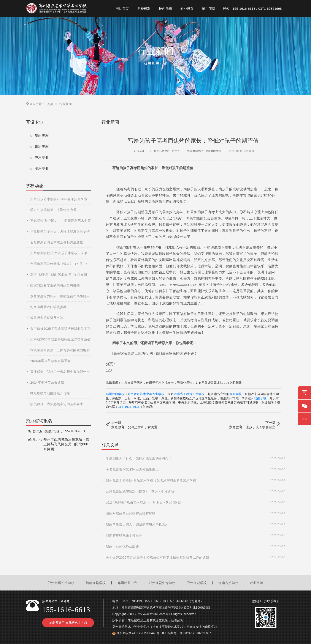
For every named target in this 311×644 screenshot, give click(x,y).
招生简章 (209, 9)
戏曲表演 (39, 136)
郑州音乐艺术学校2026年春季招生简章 (59, 199)
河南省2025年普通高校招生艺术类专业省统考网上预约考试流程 (60, 341)
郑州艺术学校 (162, 151)
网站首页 (122, 9)
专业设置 (187, 9)
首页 (50, 104)
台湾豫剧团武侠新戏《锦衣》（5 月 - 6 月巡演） (59, 266)
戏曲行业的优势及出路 (47, 318)
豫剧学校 (236, 394)
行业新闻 (137, 151)
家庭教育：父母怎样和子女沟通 (134, 427)
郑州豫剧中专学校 (162, 583)
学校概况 (144, 9)
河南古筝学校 (228, 583)
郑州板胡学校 (197, 583)
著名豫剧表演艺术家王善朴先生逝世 (57, 242)
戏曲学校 (260, 398)
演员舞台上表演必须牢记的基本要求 (57, 404)
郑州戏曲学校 (213, 151)
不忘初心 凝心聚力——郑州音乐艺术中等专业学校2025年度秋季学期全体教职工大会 (60, 222)
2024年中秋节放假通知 (47, 382)
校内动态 (165, 9)
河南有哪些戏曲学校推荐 (48, 307)
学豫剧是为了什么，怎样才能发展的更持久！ (60, 233)
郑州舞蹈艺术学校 (61, 583)
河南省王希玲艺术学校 (189, 394)
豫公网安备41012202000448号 (138, 633)
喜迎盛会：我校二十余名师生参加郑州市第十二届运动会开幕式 (60, 373)
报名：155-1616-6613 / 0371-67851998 (252, 9)
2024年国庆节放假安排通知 (51, 361)
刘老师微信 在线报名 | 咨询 (68, 623)
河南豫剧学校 (195, 151)
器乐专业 (39, 169)
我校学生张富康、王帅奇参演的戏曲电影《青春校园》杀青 (60, 352)
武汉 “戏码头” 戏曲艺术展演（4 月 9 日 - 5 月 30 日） (60, 276)
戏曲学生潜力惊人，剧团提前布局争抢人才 (60, 298)
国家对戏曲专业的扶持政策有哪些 (55, 285)
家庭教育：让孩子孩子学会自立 (252, 427)
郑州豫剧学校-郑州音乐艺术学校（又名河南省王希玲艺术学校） (59, 255)
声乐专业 (39, 158)
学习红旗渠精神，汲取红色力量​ (53, 210)
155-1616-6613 (129, 407)
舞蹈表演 (39, 147)
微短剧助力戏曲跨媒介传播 (50, 393)
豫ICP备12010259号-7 (195, 633)
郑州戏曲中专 (127, 583)
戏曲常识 (256, 583)
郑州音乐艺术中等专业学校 (146, 394)
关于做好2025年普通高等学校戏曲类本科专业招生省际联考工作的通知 (60, 330)
